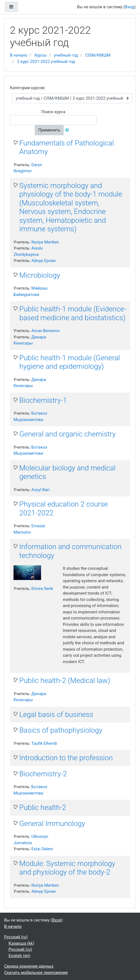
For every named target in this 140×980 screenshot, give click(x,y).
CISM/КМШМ (98, 55)
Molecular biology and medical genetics (67, 472)
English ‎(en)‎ (19, 956)
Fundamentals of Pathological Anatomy (67, 147)
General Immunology (52, 823)
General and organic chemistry (68, 434)
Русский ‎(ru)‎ (16, 937)
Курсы (41, 55)
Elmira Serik (42, 589)
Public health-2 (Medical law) (65, 680)
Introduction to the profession (66, 758)
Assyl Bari (41, 490)
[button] (68, 130)
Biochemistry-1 (43, 400)
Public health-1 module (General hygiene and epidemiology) (70, 362)
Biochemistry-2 (43, 774)
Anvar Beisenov (46, 331)
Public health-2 (43, 807)
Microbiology (40, 275)
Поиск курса (53, 112)
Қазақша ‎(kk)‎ (21, 943)
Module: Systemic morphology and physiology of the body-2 (67, 868)
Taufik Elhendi (44, 743)
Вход (130, 7)
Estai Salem (42, 849)
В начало (19, 55)
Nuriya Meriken (45, 242)
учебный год (66, 55)
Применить (49, 130)
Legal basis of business (56, 714)
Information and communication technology (70, 551)
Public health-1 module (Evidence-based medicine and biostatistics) (73, 313)
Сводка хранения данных (29, 966)
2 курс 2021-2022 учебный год (46, 62)
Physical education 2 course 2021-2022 (64, 508)
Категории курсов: (28, 88)
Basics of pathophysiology (61, 730)
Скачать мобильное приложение (36, 973)
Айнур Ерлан (44, 261)
